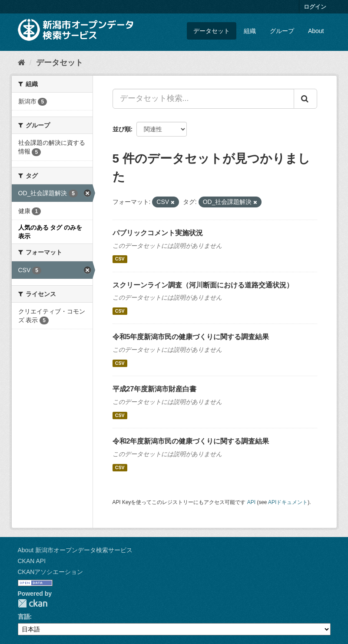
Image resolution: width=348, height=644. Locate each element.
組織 (250, 31)
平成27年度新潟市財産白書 (155, 389)
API (251, 502)
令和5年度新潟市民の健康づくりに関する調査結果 (191, 337)
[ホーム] (22, 63)
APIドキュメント (288, 502)
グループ (282, 31)
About (316, 31)
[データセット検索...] (203, 99)
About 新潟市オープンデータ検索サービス (75, 550)
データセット (212, 31)
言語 (24, 617)
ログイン (315, 7)
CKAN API (32, 561)
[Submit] (305, 99)
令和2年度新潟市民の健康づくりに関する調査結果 (191, 441)
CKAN (33, 603)
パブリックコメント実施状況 (158, 233)
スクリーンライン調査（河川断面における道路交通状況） (203, 285)
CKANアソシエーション (51, 572)
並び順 (122, 129)
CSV (120, 259)
